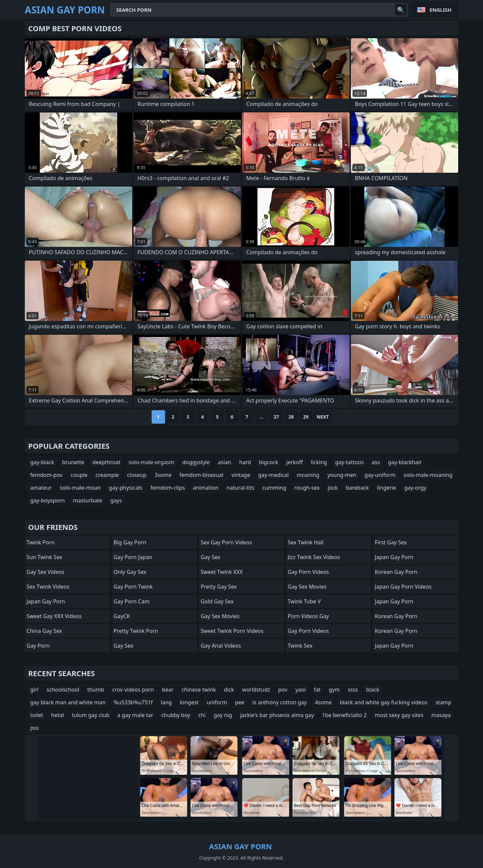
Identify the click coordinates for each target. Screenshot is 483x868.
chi (202, 715)
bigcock (269, 462)
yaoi (301, 690)
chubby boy (176, 715)
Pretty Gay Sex (219, 587)
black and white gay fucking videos (384, 702)
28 (291, 417)
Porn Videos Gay (308, 616)
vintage (241, 475)
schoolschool (63, 690)
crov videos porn (133, 690)
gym (334, 690)
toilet (37, 715)
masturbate (88, 500)
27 (276, 417)
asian (225, 462)
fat (317, 690)
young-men (342, 475)
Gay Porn (38, 646)
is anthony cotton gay (280, 702)
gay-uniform (380, 475)
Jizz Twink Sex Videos (314, 557)
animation (206, 488)
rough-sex (307, 488)
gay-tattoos (349, 462)
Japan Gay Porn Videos (403, 587)
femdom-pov (46, 475)
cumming (274, 488)
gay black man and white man (68, 702)
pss (34, 728)
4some (323, 702)
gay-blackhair (405, 462)
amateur (41, 488)
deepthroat (106, 462)
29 (306, 417)
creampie (107, 475)
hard (245, 462)
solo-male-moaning (428, 475)
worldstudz (256, 690)
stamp (443, 702)
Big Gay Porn (130, 542)
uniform (217, 702)
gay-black (42, 462)
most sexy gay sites (399, 715)
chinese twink (199, 690)
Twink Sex (300, 646)
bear (168, 690)
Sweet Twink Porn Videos (232, 631)
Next (323, 417)
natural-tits (240, 488)
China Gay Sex (44, 631)
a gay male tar (135, 715)
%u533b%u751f (133, 702)
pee (240, 702)
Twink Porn (41, 542)
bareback (357, 488)
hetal (58, 715)
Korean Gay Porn (396, 572)
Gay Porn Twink (133, 587)
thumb (96, 690)
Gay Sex (124, 646)
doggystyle (196, 462)
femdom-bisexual (201, 475)
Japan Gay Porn (46, 601)
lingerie (387, 488)
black (373, 690)
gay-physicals (125, 488)
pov (283, 690)
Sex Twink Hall (306, 542)
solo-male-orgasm (151, 462)
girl (34, 690)
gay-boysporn (47, 500)
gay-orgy (415, 488)
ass (376, 462)
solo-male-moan (80, 488)
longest (189, 702)
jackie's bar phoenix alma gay (277, 715)
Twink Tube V (304, 601)
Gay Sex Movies (220, 616)
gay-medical (274, 475)
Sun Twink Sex (44, 557)
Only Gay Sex (130, 572)
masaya (441, 715)
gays (116, 500)
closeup (137, 475)
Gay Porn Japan (133, 557)
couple (79, 475)
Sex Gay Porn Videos (226, 542)
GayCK (122, 616)
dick (229, 690)
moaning (308, 475)
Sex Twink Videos (48, 587)
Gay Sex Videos (45, 572)
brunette (73, 462)
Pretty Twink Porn (136, 631)
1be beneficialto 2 (344, 715)
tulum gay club (90, 715)
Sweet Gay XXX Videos (54, 616)
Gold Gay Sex (217, 601)
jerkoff (295, 462)
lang (166, 702)
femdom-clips (168, 488)
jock (333, 488)
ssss (353, 690)
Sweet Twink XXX (222, 572)
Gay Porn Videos (308, 572)
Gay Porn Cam (132, 601)
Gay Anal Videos (221, 646)
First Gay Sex (391, 542)
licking (319, 462)
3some (163, 475)
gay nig (223, 715)
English (441, 10)
